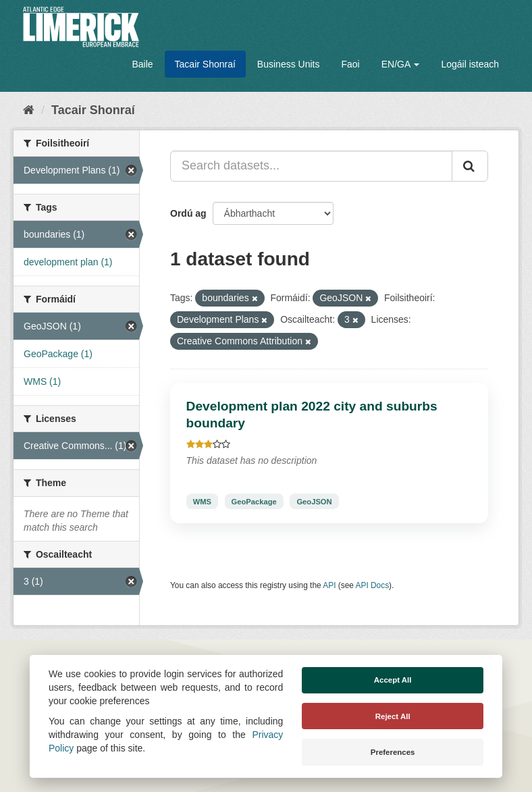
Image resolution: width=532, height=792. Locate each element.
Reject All (393, 716)
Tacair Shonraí (205, 64)
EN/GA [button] (401, 64)
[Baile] (29, 110)
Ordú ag (188, 213)
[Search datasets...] (311, 166)
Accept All (393, 680)
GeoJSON (314, 501)
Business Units (289, 64)
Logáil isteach (470, 64)
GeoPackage (254, 501)
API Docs (373, 585)
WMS (202, 501)
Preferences (393, 752)
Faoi (350, 64)
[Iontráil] (470, 166)
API (329, 585)
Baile (142, 64)
